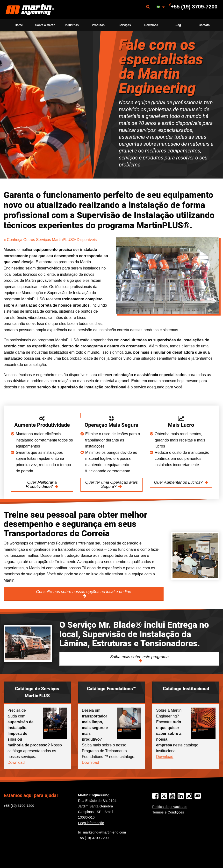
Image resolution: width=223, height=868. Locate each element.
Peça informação (91, 823)
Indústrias (72, 25)
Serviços (125, 25)
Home (19, 25)
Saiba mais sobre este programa (140, 657)
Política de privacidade (170, 807)
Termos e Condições (168, 812)
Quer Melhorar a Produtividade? (41, 484)
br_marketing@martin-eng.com (102, 832)
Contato (204, 25)
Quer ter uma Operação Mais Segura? (111, 484)
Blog (178, 25)
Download (151, 25)
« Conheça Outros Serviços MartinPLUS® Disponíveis (50, 240)
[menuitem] (30, 10)
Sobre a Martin (45, 25)
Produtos (98, 25)
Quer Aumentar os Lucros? (178, 482)
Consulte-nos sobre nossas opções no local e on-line (84, 592)
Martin (30, 10)
